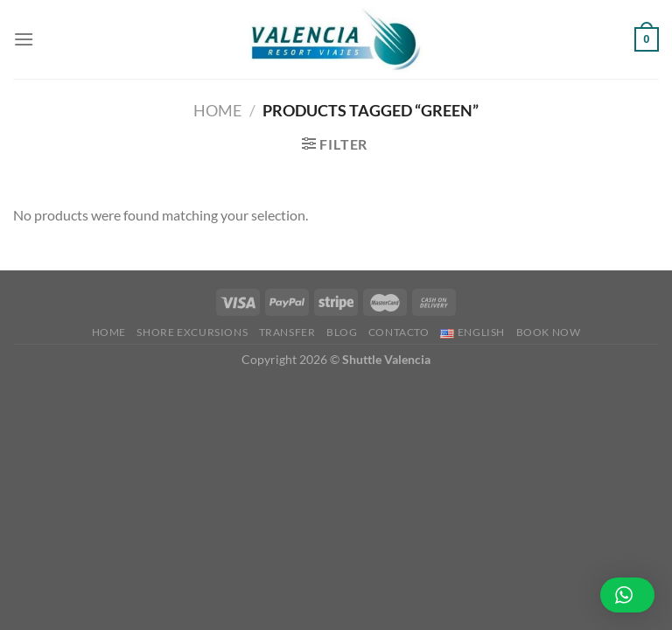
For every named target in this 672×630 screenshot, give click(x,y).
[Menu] (24, 39)
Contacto (399, 332)
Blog (342, 332)
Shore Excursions (192, 332)
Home (217, 110)
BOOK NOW (549, 332)
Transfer (287, 332)
